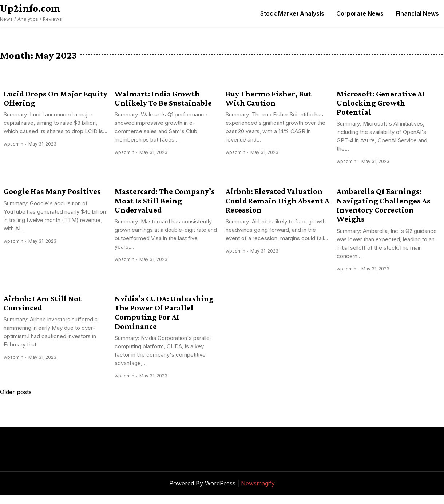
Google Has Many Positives (52, 191)
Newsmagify (258, 483)
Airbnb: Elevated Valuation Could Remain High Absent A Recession (277, 201)
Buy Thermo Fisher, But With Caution (269, 98)
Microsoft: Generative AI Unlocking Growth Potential (381, 103)
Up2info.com (30, 8)
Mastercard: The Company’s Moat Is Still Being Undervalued (165, 201)
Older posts (16, 392)
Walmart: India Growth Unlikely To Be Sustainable (163, 98)
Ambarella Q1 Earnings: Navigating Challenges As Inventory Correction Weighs (384, 205)
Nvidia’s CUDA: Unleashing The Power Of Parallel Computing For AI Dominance (164, 312)
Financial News (417, 13)
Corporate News (360, 13)
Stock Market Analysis (292, 13)
